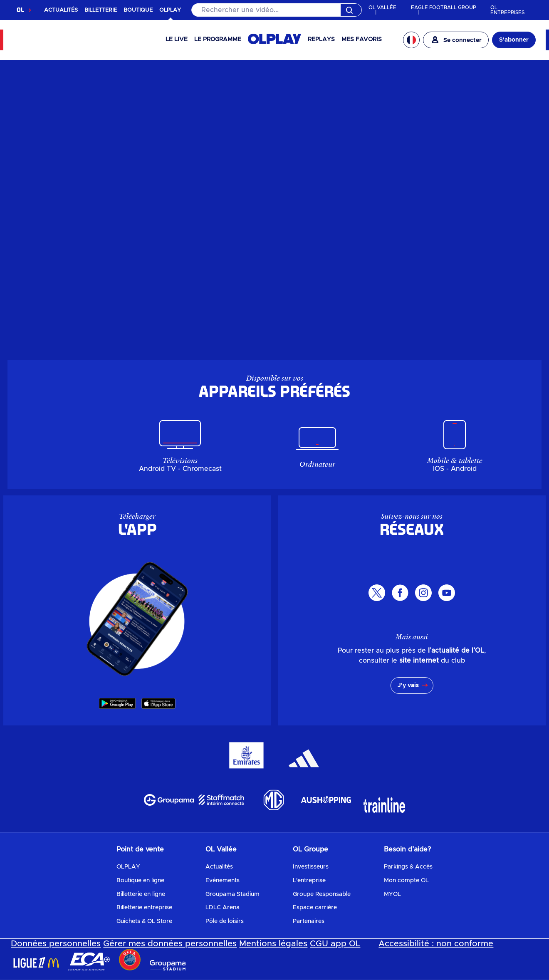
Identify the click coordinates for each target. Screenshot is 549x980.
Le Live (177, 40)
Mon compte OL (406, 881)
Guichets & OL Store (144, 921)
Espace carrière (315, 908)
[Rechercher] (277, 10)
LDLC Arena (223, 908)
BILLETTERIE (101, 10)
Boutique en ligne (140, 881)
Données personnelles (56, 944)
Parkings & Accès (408, 867)
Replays (321, 40)
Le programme (218, 40)
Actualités (219, 867)
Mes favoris (362, 40)
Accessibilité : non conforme (436, 944)
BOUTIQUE (138, 10)
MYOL (392, 894)
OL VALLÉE (382, 7)
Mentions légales (273, 944)
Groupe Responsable (322, 894)
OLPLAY (128, 867)
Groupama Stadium (232, 894)
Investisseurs (311, 867)
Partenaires (309, 921)
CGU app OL (335, 944)
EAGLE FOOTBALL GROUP (444, 7)
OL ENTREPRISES (507, 10)
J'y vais (408, 686)
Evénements (223, 881)
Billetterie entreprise (144, 908)
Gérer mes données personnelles (170, 944)
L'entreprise (309, 881)
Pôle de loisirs (225, 921)
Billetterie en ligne (141, 894)
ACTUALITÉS (61, 10)
